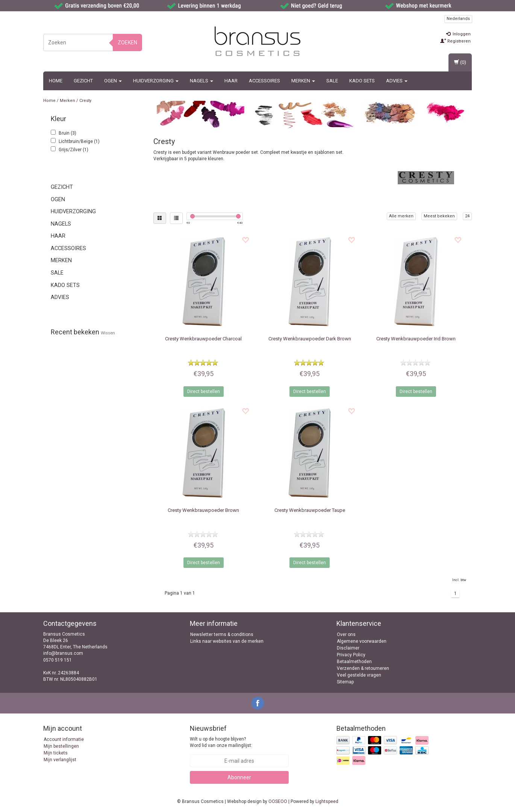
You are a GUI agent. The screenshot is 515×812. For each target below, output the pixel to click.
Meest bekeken (439, 216)
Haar (231, 81)
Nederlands (458, 19)
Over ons (346, 634)
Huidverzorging (156, 81)
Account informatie (64, 739)
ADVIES (397, 81)
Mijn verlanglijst (60, 760)
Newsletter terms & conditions (222, 634)
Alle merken (401, 216)
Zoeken (127, 42)
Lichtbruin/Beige (79, 141)
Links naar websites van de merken (227, 641)
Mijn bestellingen (61, 746)
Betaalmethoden (354, 662)
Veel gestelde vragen (359, 675)
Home (56, 81)
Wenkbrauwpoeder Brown (203, 510)
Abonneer (239, 777)
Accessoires (264, 81)
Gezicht (83, 81)
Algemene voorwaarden (362, 641)
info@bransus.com (63, 653)
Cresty (85, 101)
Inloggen (458, 34)
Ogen (113, 81)
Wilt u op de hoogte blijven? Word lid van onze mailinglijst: (221, 742)
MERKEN (303, 81)
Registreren (455, 41)
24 (467, 216)
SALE (332, 81)
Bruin (67, 133)
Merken (67, 101)
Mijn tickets (56, 753)
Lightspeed (327, 801)
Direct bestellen (204, 392)
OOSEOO (278, 801)
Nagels (201, 81)
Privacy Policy (351, 655)
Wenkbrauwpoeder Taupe (310, 510)
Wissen (108, 333)
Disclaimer (348, 648)
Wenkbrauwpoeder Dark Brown (310, 339)
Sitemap (345, 682)
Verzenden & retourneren (363, 668)
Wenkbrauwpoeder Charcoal (203, 339)
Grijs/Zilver (73, 150)
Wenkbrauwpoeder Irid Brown (416, 339)
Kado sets (362, 81)
